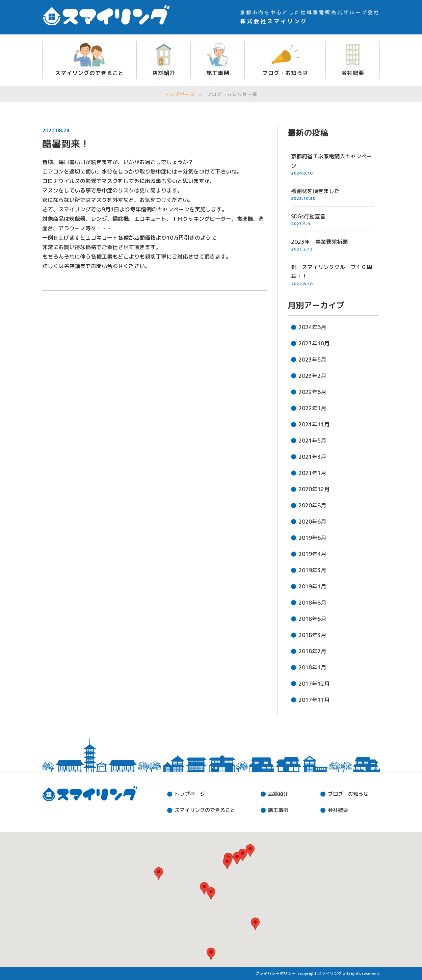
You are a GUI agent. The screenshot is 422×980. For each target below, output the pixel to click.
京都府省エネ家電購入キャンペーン (332, 161)
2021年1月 (312, 473)
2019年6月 (312, 538)
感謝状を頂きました (315, 191)
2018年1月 (312, 667)
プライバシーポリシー (275, 973)
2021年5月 (312, 441)
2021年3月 (312, 457)
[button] (211, 893)
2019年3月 (312, 570)
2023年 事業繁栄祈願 (319, 242)
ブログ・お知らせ (285, 73)
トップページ (180, 94)
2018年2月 (312, 651)
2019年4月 (312, 554)
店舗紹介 (164, 73)
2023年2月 (312, 376)
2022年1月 (312, 408)
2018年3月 (312, 635)
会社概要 (353, 73)
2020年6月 (312, 522)
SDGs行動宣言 (308, 216)
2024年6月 (312, 327)
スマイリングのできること (89, 73)
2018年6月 (312, 619)
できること (205, 810)
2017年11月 (314, 700)
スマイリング (330, 973)
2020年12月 (314, 489)
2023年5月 (312, 360)
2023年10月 (314, 343)
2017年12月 (314, 684)
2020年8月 (312, 505)
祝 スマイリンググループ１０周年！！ (332, 272)
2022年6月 (312, 392)
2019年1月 (312, 586)
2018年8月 (312, 603)
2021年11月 (314, 424)
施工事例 (218, 73)
